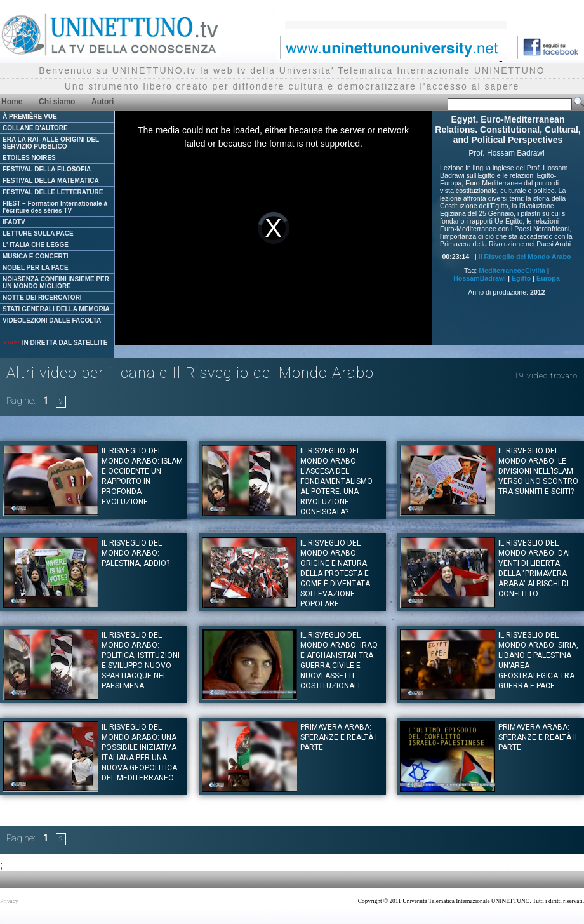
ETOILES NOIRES (29, 158)
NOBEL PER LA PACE (36, 268)
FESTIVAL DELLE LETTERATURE (53, 192)
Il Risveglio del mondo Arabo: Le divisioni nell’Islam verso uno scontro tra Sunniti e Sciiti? (538, 471)
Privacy (9, 901)
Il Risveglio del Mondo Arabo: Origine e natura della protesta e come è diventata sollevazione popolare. (335, 573)
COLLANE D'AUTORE (35, 128)
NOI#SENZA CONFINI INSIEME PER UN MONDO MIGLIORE (56, 283)
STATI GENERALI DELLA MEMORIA (56, 309)
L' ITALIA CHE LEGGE (36, 245)
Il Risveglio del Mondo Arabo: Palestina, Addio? (136, 553)
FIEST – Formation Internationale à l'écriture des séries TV (55, 207)
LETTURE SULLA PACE (38, 233)
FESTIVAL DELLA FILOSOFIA (47, 169)
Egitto (521, 278)
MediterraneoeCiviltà (512, 271)
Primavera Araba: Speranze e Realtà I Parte (339, 737)
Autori (103, 102)
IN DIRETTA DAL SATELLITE (55, 343)
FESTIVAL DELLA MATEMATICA (51, 181)
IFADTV (14, 222)
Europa (548, 278)
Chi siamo (57, 102)
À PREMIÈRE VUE (30, 117)
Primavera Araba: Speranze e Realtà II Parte (538, 737)
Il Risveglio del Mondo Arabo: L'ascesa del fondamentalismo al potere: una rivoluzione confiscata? (336, 481)
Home (12, 102)
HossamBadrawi (480, 278)
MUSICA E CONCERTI (36, 256)
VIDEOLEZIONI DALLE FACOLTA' (53, 320)
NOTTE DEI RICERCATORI (42, 298)
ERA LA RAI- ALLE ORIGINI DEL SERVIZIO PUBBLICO (51, 143)
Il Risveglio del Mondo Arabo (525, 257)
